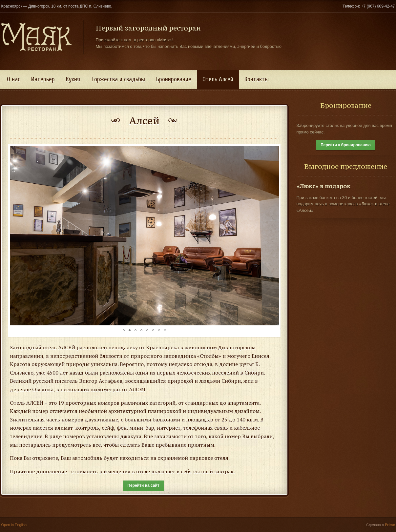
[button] (16, 236)
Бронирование (174, 79)
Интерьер (43, 79)
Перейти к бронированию (346, 145)
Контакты (257, 79)
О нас (13, 79)
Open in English (14, 525)
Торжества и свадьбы (118, 79)
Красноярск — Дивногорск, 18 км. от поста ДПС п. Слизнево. (57, 6)
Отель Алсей (218, 79)
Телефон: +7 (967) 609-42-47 (369, 6)
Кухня (73, 79)
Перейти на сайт (143, 485)
